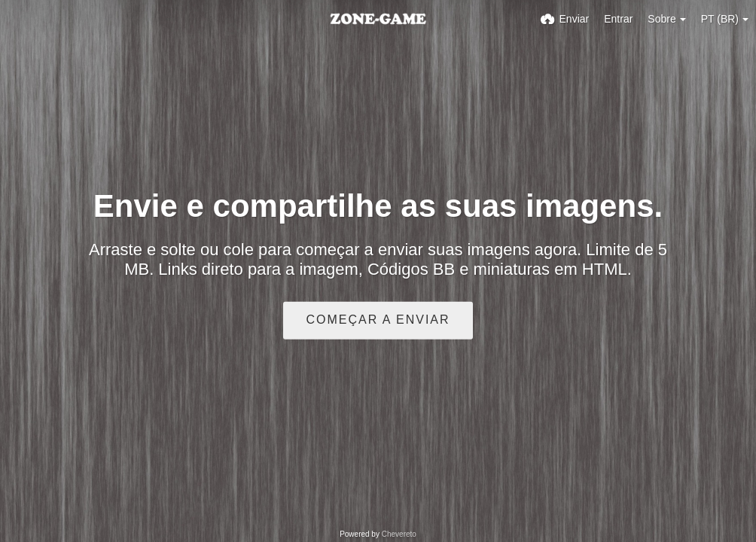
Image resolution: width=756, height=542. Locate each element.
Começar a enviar (378, 320)
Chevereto (399, 534)
